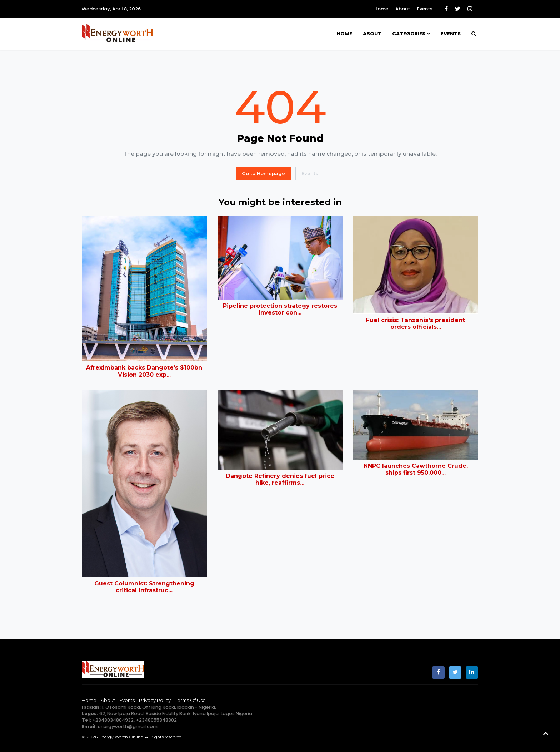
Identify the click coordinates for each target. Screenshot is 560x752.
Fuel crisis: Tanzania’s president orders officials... (416, 323)
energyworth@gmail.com (128, 726)
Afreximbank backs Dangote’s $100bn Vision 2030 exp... (144, 371)
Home (381, 9)
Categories (409, 34)
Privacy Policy (155, 700)
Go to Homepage (263, 173)
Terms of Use (190, 700)
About (403, 9)
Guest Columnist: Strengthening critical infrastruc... (144, 587)
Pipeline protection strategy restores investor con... (280, 309)
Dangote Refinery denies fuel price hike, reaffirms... (280, 479)
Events (425, 9)
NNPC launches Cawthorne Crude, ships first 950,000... (416, 469)
